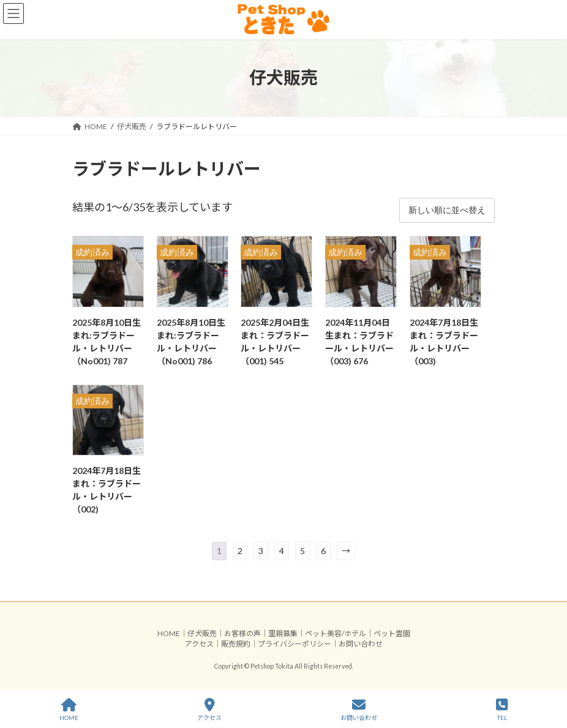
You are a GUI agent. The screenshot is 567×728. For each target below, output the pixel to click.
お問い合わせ (361, 644)
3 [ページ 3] (261, 551)
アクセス (199, 644)
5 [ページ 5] (302, 551)
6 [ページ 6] (323, 551)
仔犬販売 (202, 633)
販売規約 (236, 644)
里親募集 (283, 633)
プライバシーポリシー (295, 644)
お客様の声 (242, 633)
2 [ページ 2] (240, 551)
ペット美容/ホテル (336, 633)
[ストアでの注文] (447, 210)
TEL (502, 710)
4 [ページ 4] (282, 551)
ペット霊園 (392, 633)
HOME (169, 633)
